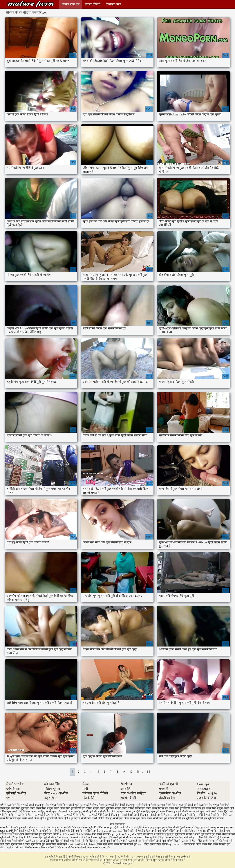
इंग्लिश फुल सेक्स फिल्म (11, 805)
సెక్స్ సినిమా (90, 844)
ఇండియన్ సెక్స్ (54, 848)
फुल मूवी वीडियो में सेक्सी (144, 805)
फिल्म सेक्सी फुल (71, 805)
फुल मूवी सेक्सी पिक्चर (168, 805)
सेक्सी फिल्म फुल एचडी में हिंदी (90, 815)
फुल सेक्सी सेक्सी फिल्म (153, 808)
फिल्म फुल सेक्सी (54, 805)
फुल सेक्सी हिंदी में (210, 808)
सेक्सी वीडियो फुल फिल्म (24, 841)
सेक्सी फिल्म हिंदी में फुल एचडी (66, 818)
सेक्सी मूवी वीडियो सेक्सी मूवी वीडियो (156, 841)
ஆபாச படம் (176, 844)
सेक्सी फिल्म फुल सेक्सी (145, 815)
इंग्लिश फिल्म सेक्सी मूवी (218, 831)
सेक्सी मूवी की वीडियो (93, 828)
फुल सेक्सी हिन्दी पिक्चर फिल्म (22, 812)
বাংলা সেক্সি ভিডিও (10, 834)
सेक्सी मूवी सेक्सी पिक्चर (124, 837)
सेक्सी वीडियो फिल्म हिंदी (48, 831)
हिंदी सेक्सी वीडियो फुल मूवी (34, 834)
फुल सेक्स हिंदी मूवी (15, 808)
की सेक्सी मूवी (226, 841)
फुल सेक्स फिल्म (207, 805)
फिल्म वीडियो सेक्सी (90, 831)
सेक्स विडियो (53, 834)
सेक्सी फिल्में (86, 848)
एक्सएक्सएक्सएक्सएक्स (221, 828)
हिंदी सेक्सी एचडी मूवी (24, 831)
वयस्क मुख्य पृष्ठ (71, 4)
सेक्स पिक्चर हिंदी (101, 848)
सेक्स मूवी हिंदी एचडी (114, 828)
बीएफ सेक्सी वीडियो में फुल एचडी (110, 812)
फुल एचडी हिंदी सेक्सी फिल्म (118, 805)
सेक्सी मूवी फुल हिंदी (103, 837)
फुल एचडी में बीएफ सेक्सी (92, 805)
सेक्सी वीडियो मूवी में (147, 837)
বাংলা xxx (201, 831)
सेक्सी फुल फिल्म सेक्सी (141, 818)
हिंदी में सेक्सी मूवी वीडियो (191, 837)
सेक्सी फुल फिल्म (121, 818)
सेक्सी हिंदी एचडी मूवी (15, 837)
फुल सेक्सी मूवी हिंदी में (106, 808)
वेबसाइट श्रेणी (113, 4)
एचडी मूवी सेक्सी (203, 834)
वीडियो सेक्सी (175, 831)
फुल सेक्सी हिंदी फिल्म (190, 808)
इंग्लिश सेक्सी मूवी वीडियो (156, 831)
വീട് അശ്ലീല (84, 834)
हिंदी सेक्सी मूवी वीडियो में (12, 844)
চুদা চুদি (205, 828)
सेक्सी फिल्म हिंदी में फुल (39, 818)
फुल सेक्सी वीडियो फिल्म (129, 808)
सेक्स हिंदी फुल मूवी (150, 812)
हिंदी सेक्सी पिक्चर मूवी (219, 844)
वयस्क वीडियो (93, 4)
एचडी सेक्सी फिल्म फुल (34, 805)
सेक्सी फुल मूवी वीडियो (164, 818)
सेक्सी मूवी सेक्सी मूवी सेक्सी (38, 844)
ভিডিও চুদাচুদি (150, 828)
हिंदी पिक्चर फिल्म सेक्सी (196, 844)
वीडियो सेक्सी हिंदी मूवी (37, 837)
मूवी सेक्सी (217, 834)
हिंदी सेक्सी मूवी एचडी (133, 831)
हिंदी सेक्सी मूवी (60, 844)
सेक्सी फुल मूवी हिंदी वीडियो (210, 818)
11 (138, 772)
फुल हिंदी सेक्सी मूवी (84, 812)
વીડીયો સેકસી (67, 834)
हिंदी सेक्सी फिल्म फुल (30, 4)
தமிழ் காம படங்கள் (111, 831)
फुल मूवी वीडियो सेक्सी (168, 828)
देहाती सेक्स (185, 828)
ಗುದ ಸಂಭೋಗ (8, 848)
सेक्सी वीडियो (40, 848)
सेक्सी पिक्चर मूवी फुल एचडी (196, 812)
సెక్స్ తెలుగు (210, 837)
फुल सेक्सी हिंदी (172, 808)
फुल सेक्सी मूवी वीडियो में (83, 808)
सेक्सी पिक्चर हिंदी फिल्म (156, 844)
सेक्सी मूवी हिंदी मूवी (69, 831)
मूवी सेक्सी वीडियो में (185, 834)
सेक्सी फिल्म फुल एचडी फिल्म (35, 815)
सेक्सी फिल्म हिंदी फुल (221, 815)
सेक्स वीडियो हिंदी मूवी (82, 837)
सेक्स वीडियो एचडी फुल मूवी (13, 828)
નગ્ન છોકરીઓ (76, 844)
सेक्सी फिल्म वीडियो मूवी (126, 844)
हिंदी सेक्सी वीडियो (101, 834)
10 (131, 772)
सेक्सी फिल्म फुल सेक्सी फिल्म (171, 815)
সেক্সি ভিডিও (189, 831)
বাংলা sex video (59, 828)
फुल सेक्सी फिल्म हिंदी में (37, 808)
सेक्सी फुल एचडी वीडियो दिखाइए (97, 818)
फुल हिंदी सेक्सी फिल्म (63, 812)
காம (141, 844)
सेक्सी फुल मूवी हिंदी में (186, 818)
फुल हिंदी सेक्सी (44, 812)
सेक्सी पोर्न (142, 834)
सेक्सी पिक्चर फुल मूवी (171, 812)
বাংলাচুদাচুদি (168, 834)
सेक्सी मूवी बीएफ (105, 844)
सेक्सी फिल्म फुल (12, 815)
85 (148, 772)
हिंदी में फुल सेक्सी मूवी (100, 841)
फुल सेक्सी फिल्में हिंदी (60, 808)
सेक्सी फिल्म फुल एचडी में (62, 815)
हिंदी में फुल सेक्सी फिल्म (185, 841)
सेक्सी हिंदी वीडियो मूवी (59, 837)
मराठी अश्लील (154, 834)
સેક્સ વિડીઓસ (24, 848)
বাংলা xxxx (44, 828)
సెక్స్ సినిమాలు (75, 828)
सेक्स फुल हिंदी (133, 812)
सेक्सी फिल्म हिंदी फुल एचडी (13, 818)
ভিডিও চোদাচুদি (133, 828)
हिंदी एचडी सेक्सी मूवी (208, 841)
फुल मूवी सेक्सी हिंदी (189, 805)
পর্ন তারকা (33, 828)
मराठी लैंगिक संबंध (71, 848)
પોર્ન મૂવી (196, 828)
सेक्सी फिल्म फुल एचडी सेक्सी (119, 815)
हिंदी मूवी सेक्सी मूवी (65, 841)
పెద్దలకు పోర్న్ (7, 831)
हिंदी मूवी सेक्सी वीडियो (168, 837)
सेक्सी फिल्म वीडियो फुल (198, 815)
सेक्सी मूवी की (81, 841)
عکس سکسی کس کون (123, 834)
